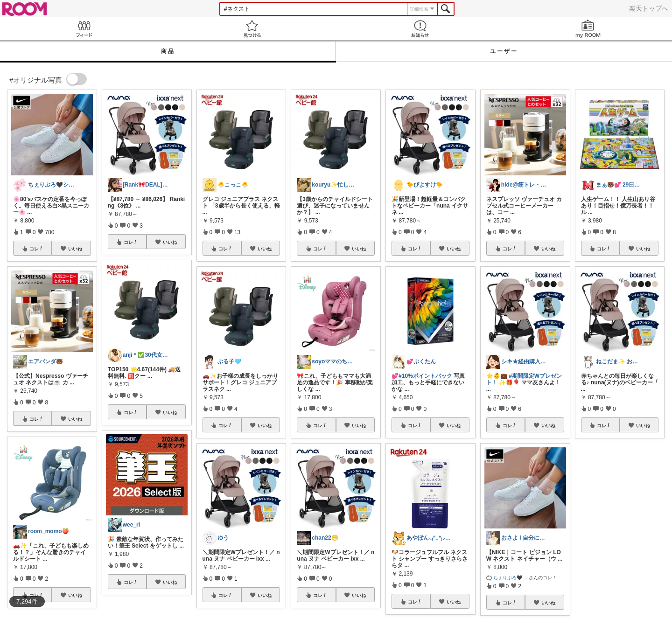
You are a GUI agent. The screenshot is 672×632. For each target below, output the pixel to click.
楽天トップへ (649, 8)
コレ (36, 249)
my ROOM (588, 29)
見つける (252, 29)
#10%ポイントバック (425, 376)
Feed (84, 29)
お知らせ (420, 29)
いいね (75, 249)
